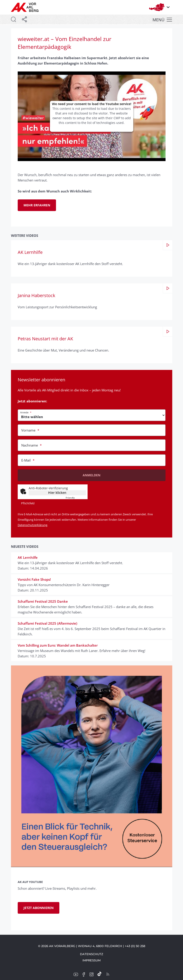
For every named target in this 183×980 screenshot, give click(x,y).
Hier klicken (57, 493)
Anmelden (91, 475)
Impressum (91, 960)
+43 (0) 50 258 (135, 946)
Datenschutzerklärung (32, 525)
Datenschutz (92, 954)
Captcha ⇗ (76, 498)
